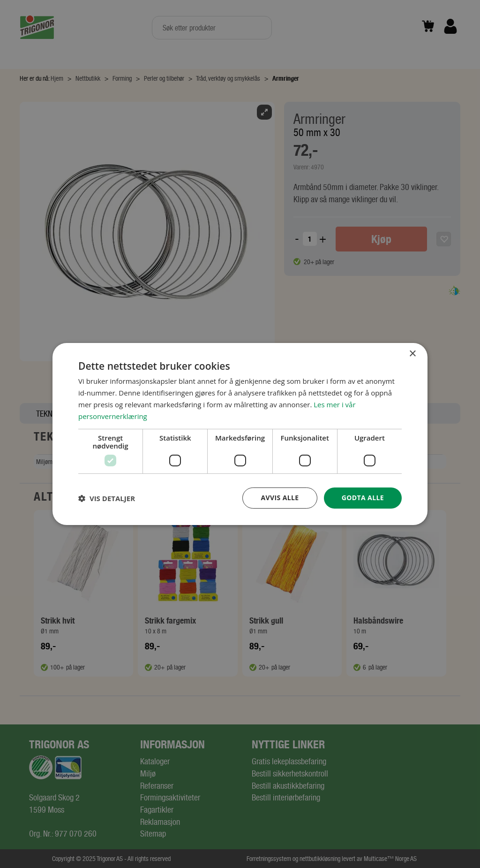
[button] (107, 498)
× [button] (412, 354)
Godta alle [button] (363, 498)
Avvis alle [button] (280, 498)
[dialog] (240, 434)
